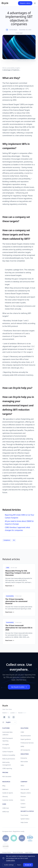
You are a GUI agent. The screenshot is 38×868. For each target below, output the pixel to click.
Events (23, 800)
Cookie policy (10, 860)
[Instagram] (14, 717)
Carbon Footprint (8, 752)
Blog (4, 786)
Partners (23, 796)
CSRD (22, 732)
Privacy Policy (7, 852)
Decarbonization (26, 736)
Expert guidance (26, 739)
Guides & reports (8, 793)
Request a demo (25, 3)
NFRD (22, 746)
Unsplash (33, 60)
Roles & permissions (9, 759)
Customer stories (8, 800)
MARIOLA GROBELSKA (23, 60)
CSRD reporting (7, 768)
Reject (19, 865)
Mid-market (24, 762)
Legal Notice (29, 852)
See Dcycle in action (19, 687)
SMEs (22, 765)
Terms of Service (18, 852)
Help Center (24, 822)
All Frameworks (25, 750)
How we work (25, 789)
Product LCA (6, 748)
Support (23, 807)
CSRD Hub (6, 808)
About (23, 786)
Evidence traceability (9, 755)
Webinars (5, 789)
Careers (23, 804)
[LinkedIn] (4, 717)
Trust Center (24, 815)
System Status (25, 819)
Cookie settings (9, 865)
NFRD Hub (6, 812)
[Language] (11, 722)
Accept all (28, 865)
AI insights (6, 744)
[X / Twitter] (9, 717)
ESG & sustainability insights (11, 68)
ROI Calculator (7, 776)
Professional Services (27, 743)
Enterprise (24, 758)
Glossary (5, 796)
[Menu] (35, 3)
